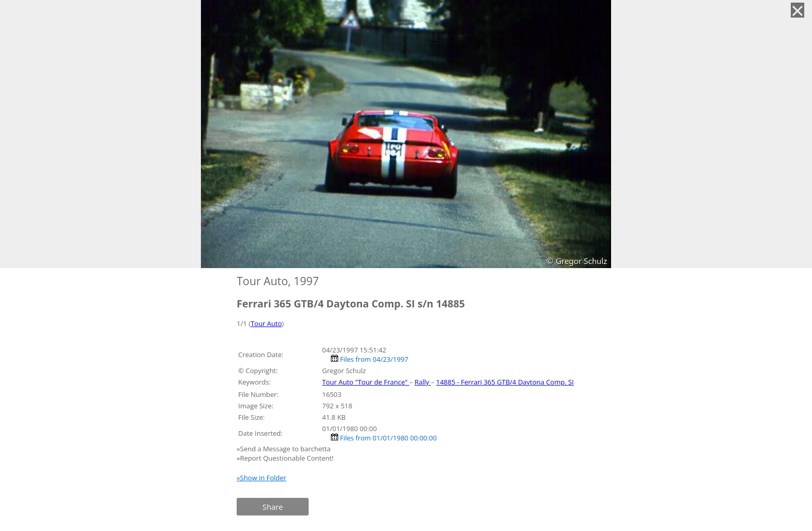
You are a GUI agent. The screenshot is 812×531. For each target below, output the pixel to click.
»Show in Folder (262, 478)
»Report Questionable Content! (285, 458)
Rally (423, 382)
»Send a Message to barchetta (285, 449)
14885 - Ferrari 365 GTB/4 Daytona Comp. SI (505, 382)
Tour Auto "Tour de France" (366, 382)
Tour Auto (266, 323)
